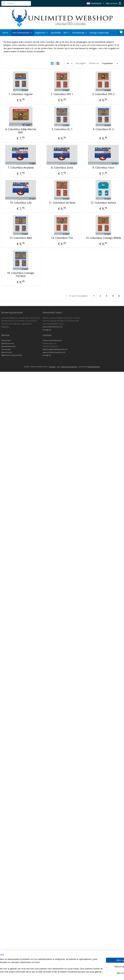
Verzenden (6, 349)
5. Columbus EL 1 (62, 129)
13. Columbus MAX (21, 238)
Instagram (47, 330)
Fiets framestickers (22, 33)
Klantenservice (8, 343)
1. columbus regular (21, 94)
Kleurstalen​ (6, 340)
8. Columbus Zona (62, 168)
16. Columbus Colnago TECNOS (21, 275)
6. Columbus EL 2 (103, 129)
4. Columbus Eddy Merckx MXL (21, 131)
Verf (67, 33)
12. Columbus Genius (103, 203)
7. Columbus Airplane (21, 168)
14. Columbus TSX (62, 238)
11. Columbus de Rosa (62, 203)
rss (58, 367)
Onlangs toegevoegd (99, 33)
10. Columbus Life (21, 203)
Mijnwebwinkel (94, 367)
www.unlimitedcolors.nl (52, 327)
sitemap (52, 367)
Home (5, 33)
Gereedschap (80, 33)
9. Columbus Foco (103, 168)
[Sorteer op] (110, 63)
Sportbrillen (56, 33)
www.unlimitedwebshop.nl (54, 352)
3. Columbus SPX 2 (103, 94)
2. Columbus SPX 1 (62, 94)
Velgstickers (42, 33)
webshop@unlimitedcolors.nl (55, 349)
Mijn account (114, 3)
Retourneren (7, 352)
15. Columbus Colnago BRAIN (103, 238)
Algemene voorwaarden (12, 355)
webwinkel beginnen (69, 367)
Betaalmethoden (9, 346)
